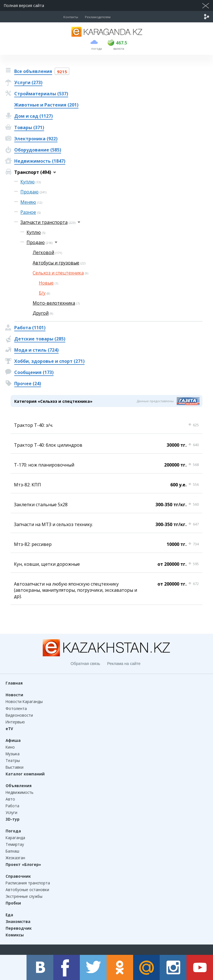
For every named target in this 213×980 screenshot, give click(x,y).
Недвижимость (20, 792)
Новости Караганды (24, 701)
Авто (10, 799)
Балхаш (12, 851)
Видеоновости (19, 715)
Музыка (13, 754)
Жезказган (15, 858)
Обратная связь (85, 664)
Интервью (15, 722)
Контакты (71, 17)
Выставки (15, 767)
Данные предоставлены (155, 401)
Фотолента (16, 708)
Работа (12, 806)
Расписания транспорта (28, 883)
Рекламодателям (98, 17)
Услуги (11, 812)
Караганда (15, 838)
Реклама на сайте (124, 664)
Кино (10, 747)
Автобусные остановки (27, 890)
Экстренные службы (24, 896)
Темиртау (15, 844)
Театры (13, 760)
